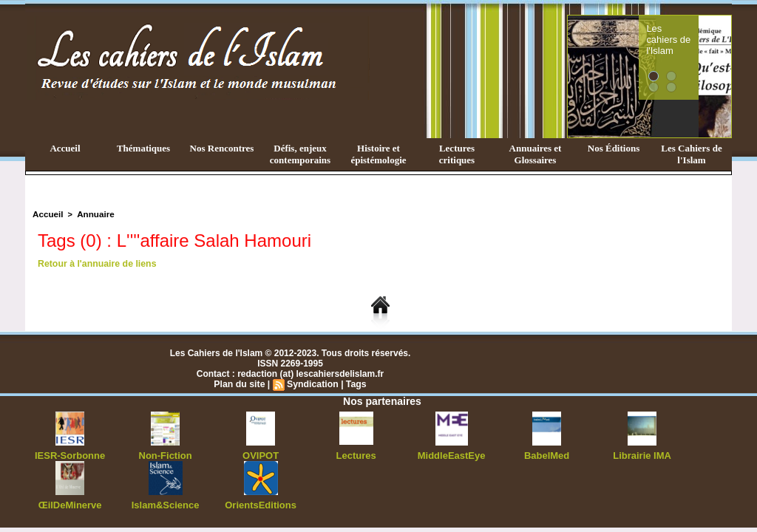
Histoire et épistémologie (378, 154)
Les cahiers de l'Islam (688, 32)
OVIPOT (261, 454)
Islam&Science (165, 503)
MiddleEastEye (451, 454)
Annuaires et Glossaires (536, 154)
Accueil (65, 148)
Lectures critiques (457, 154)
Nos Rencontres (222, 148)
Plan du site (241, 383)
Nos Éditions (614, 148)
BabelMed (547, 454)
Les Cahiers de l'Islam (691, 154)
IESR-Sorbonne (70, 454)
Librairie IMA (642, 454)
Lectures (356, 454)
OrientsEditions (261, 503)
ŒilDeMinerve (70, 503)
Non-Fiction (165, 454)
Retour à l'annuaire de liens (95, 263)
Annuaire (92, 214)
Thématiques (143, 148)
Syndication (312, 383)
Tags (354, 383)
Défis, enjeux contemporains (300, 154)
